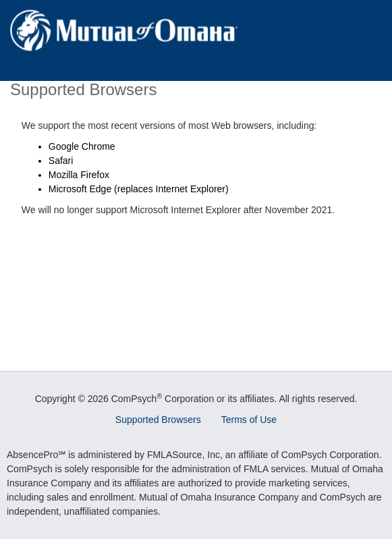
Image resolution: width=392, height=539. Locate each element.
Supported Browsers (158, 420)
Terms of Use (249, 420)
